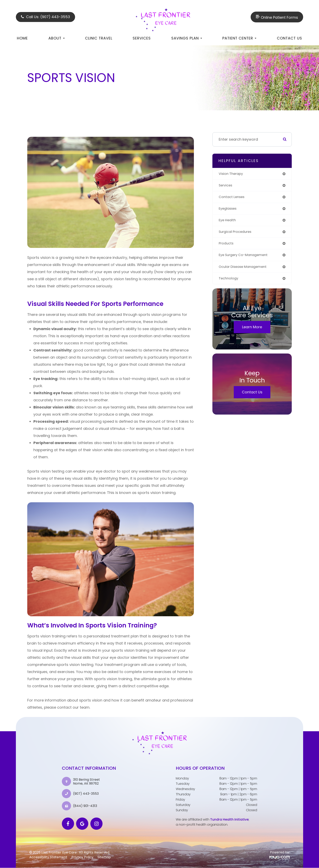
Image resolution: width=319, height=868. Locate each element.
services (226, 186)
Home (22, 38)
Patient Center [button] (239, 38)
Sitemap (104, 857)
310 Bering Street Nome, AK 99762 (86, 782)
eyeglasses (229, 210)
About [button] (57, 38)
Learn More (252, 331)
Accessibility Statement (48, 857)
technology (229, 282)
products (227, 246)
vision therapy (232, 174)
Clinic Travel (99, 38)
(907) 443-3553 (86, 794)
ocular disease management (245, 270)
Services (142, 38)
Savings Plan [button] (187, 38)
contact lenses (233, 198)
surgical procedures (237, 234)
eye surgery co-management (246, 258)
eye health (228, 222)
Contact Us (290, 38)
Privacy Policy (82, 857)
